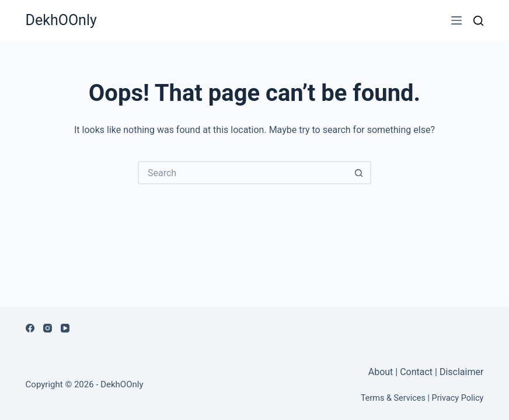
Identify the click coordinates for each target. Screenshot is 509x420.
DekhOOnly (61, 20)
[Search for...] (243, 173)
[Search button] (360, 173)
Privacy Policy (458, 398)
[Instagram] (48, 328)
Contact (416, 372)
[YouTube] (65, 328)
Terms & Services (393, 398)
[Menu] (456, 20)
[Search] (478, 21)
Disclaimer (461, 372)
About (382, 372)
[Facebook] (30, 328)
